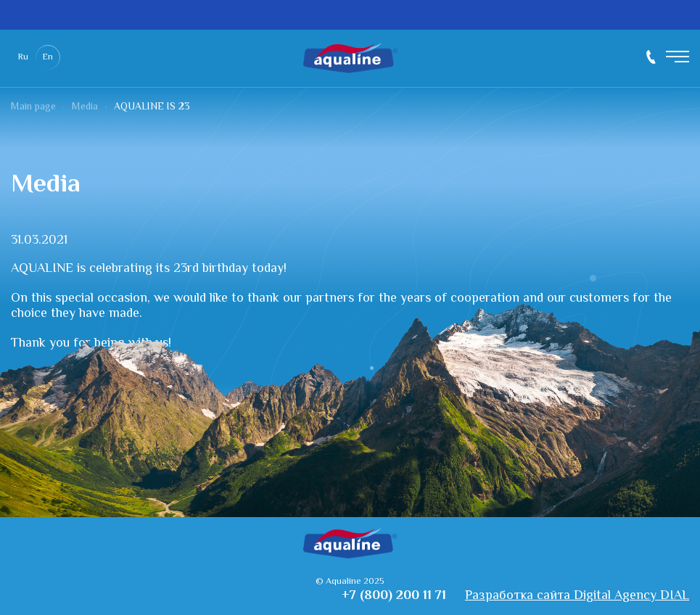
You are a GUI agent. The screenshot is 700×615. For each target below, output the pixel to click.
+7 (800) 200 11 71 (651, 57)
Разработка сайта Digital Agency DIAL (577, 597)
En (48, 58)
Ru (23, 58)
